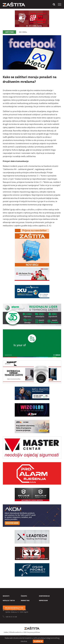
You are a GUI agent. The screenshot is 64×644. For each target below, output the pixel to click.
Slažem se (38, 641)
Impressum (43, 600)
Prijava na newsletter (14, 608)
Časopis (24, 596)
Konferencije (44, 596)
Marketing (25, 600)
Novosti (6, 596)
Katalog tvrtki (9, 600)
